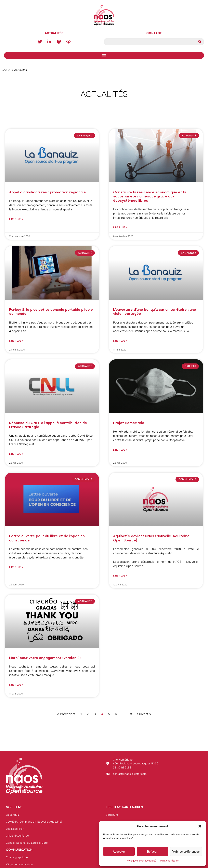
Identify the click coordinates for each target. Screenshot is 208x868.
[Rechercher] (200, 42)
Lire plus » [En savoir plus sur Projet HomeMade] (120, 450)
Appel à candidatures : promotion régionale (47, 192)
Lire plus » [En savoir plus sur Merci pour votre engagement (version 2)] (16, 685)
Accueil (7, 70)
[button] (200, 826)
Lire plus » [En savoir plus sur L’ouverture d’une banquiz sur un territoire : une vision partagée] (120, 341)
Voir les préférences (186, 852)
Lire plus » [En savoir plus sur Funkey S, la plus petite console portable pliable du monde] (16, 341)
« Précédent (66, 714)
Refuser (152, 852)
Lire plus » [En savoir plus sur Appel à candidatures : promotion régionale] (16, 219)
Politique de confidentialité (141, 861)
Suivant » (144, 714)
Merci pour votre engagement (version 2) (45, 658)
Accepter (119, 852)
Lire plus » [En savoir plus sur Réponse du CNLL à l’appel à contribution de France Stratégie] (16, 454)
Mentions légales (169, 861)
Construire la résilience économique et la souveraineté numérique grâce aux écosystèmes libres (150, 196)
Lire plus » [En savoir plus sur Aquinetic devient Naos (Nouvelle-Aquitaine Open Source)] (120, 576)
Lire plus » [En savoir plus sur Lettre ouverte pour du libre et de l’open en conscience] (16, 567)
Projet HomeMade (129, 423)
